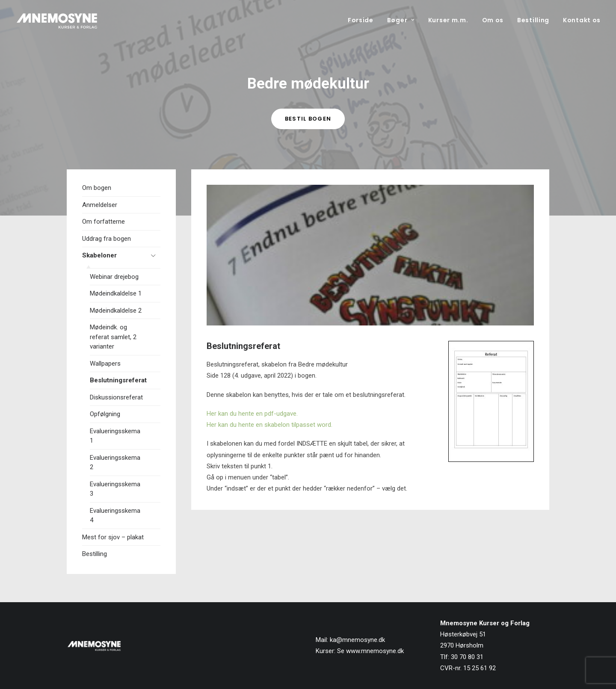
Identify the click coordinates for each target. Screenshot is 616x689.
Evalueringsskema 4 (115, 516)
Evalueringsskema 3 (115, 489)
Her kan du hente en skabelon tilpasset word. (269, 425)
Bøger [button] (401, 20)
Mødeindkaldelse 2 (116, 310)
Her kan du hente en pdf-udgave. (252, 414)
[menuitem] (364, 20)
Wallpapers (105, 364)
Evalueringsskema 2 (115, 463)
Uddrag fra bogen (107, 239)
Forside (361, 20)
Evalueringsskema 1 (115, 436)
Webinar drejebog (114, 277)
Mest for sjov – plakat (113, 537)
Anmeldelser (100, 205)
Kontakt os (582, 20)
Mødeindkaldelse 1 (116, 293)
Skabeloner (99, 255)
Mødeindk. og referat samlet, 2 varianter (113, 337)
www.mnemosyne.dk (375, 651)
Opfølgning (105, 414)
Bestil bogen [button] (308, 119)
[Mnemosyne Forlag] (57, 20)
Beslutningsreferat (118, 380)
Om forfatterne (104, 222)
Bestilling (533, 20)
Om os (493, 20)
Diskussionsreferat (116, 397)
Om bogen (97, 188)
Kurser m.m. (448, 20)
